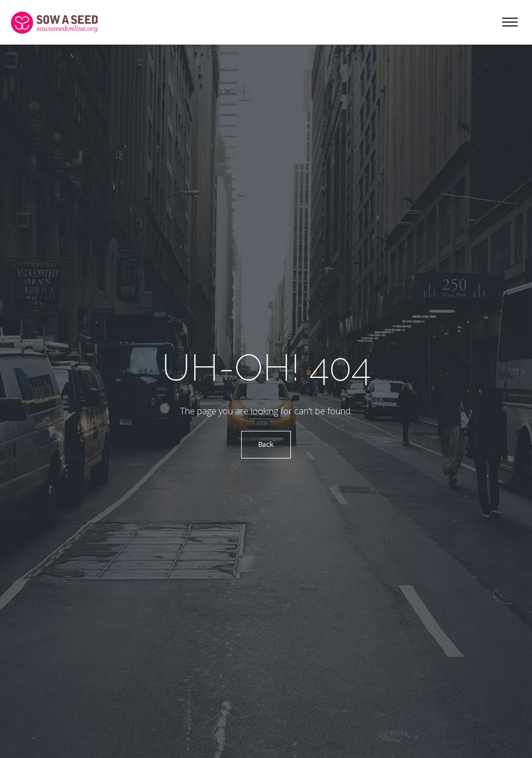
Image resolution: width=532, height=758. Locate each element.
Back (266, 445)
